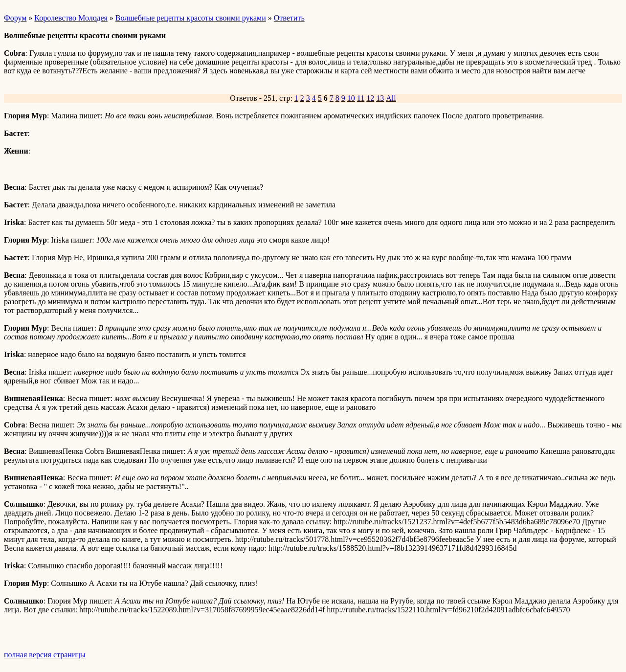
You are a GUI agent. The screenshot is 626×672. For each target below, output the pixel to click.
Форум (15, 18)
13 (380, 98)
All (391, 98)
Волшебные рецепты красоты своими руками (191, 18)
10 (351, 98)
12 (370, 98)
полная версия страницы (45, 655)
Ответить (289, 18)
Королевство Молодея (71, 18)
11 (361, 98)
